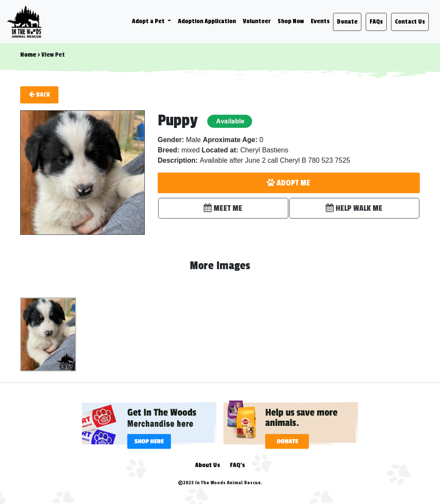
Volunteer (257, 21)
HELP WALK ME (354, 208)
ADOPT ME (289, 183)
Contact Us (410, 22)
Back (39, 94)
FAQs (376, 22)
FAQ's (237, 465)
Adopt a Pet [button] (149, 21)
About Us (208, 465)
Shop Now (291, 21)
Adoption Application (207, 21)
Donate (347, 22)
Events (320, 21)
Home (28, 55)
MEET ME (223, 208)
